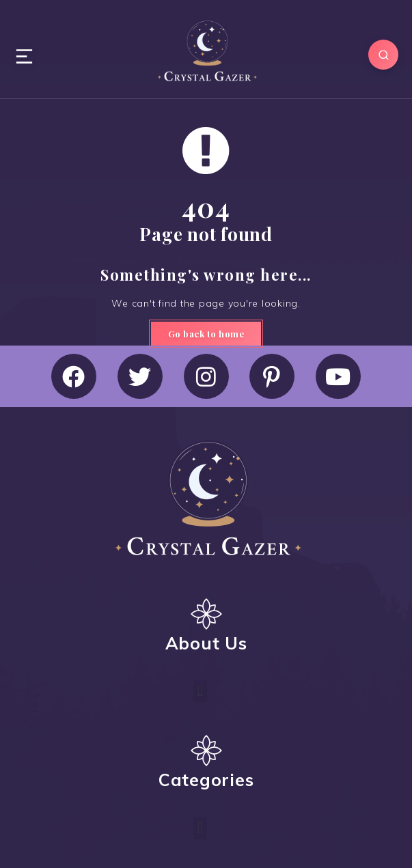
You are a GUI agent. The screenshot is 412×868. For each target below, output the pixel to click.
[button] (200, 691)
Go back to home (206, 334)
